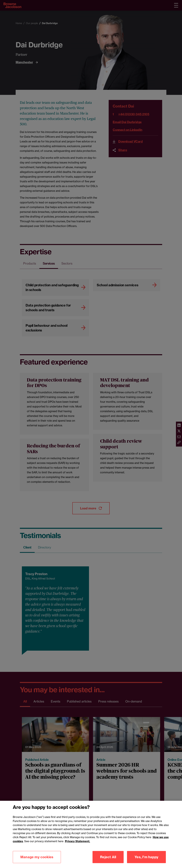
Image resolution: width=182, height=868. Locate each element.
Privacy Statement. (77, 855)
